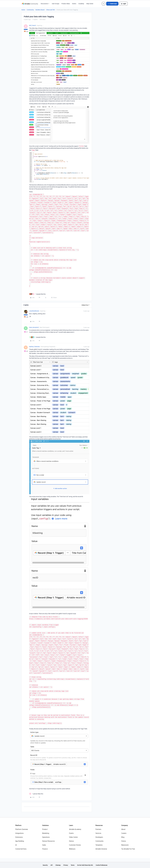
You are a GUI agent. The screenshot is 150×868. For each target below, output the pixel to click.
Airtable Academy (75, 829)
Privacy (66, 865)
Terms (73, 865)
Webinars (72, 849)
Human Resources (48, 841)
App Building (20, 841)
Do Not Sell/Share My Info (85, 865)
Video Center (73, 837)
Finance (45, 849)
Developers (99, 837)
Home (23, 10)
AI (16, 845)
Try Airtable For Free (128, 849)
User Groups (56, 4)
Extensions (19, 837)
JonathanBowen (34, 311)
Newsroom (125, 845)
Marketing (46, 833)
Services (98, 833)
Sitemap (58, 865)
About (123, 829)
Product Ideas (66, 4)
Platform (18, 825)
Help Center (90, 4)
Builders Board (40, 10)
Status (124, 841)
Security (45, 865)
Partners (98, 829)
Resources (99, 825)
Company (125, 825)
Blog (123, 837)
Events (74, 4)
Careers (124, 833)
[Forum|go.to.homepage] (30, 4)
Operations (46, 837)
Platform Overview (22, 829)
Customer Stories (75, 845)
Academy (81, 4)
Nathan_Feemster (34, 347)
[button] (112, 4)
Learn (71, 825)
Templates (99, 845)
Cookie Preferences (102, 865)
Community (30, 10)
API (52, 865)
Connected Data (21, 849)
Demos (71, 841)
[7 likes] (37, 294)
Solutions (45, 825)
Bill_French (33, 25)
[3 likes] (37, 337)
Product (45, 829)
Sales (44, 845)
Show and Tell (51, 10)
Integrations (19, 833)
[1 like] (36, 794)
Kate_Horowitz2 (34, 327)
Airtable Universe (101, 849)
